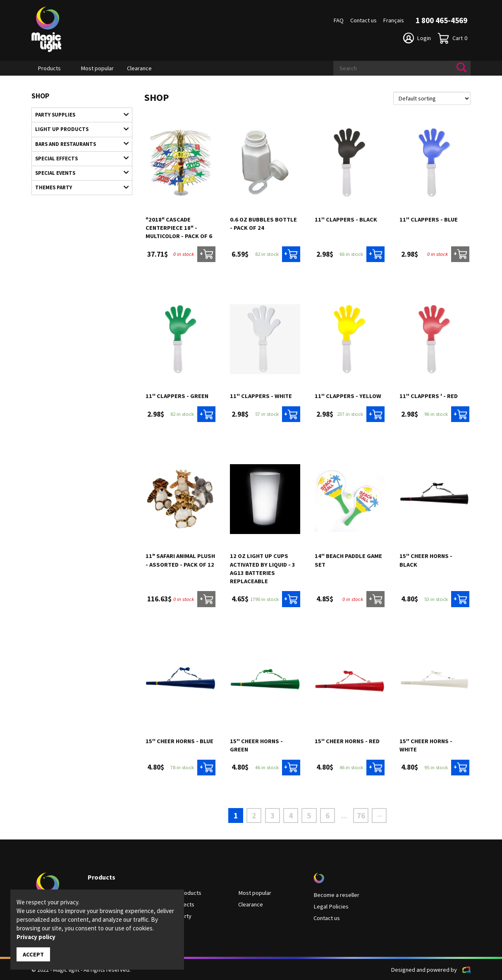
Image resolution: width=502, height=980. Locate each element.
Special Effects (78, 157)
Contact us (363, 20)
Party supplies (78, 114)
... (344, 815)
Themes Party (78, 186)
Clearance (139, 68)
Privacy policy (36, 937)
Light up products (78, 129)
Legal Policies (331, 906)
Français (394, 20)
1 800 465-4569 (441, 20)
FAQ (339, 20)
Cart (452, 38)
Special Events (78, 172)
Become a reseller (336, 894)
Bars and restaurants (78, 143)
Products (49, 68)
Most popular (97, 68)
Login (417, 38)
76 (360, 815)
